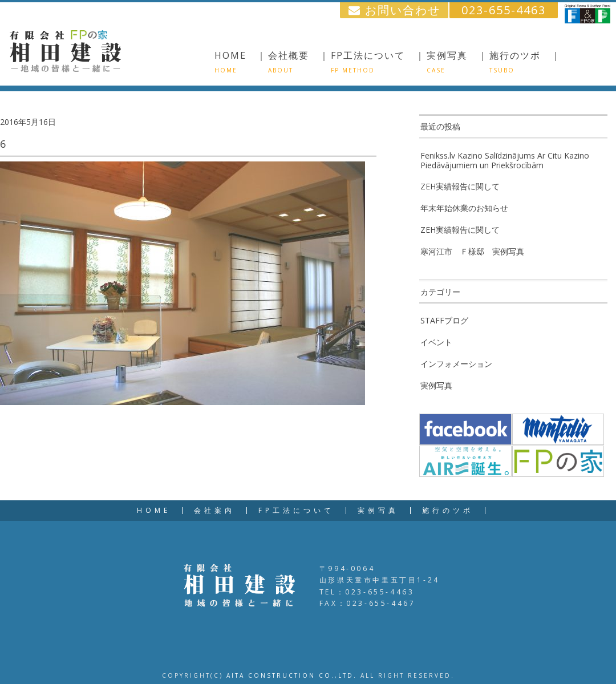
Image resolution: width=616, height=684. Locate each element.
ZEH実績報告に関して (460, 186)
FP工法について (296, 511)
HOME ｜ (241, 62)
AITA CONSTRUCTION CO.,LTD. (292, 675)
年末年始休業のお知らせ (464, 208)
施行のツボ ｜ (525, 62)
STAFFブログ (444, 320)
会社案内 (214, 511)
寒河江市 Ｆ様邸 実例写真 (472, 251)
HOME (154, 511)
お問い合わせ (394, 10)
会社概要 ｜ (299, 62)
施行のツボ (448, 511)
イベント (436, 342)
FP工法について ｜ (378, 62)
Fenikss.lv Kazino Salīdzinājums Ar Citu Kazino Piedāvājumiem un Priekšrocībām (505, 160)
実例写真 (436, 385)
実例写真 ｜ (457, 62)
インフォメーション (456, 364)
